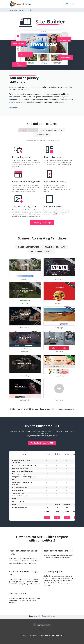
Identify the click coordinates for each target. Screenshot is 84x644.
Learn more (15, 108)
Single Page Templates (29, 247)
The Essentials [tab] (28, 130)
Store (21, 10)
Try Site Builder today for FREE (42, 443)
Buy (47, 517)
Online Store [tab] (42, 134)
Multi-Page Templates (55, 247)
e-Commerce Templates (42, 251)
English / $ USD (44, 625)
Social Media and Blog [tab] (52, 130)
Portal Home (13, 10)
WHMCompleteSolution (46, 616)
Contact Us (42, 630)
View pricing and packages (42, 223)
